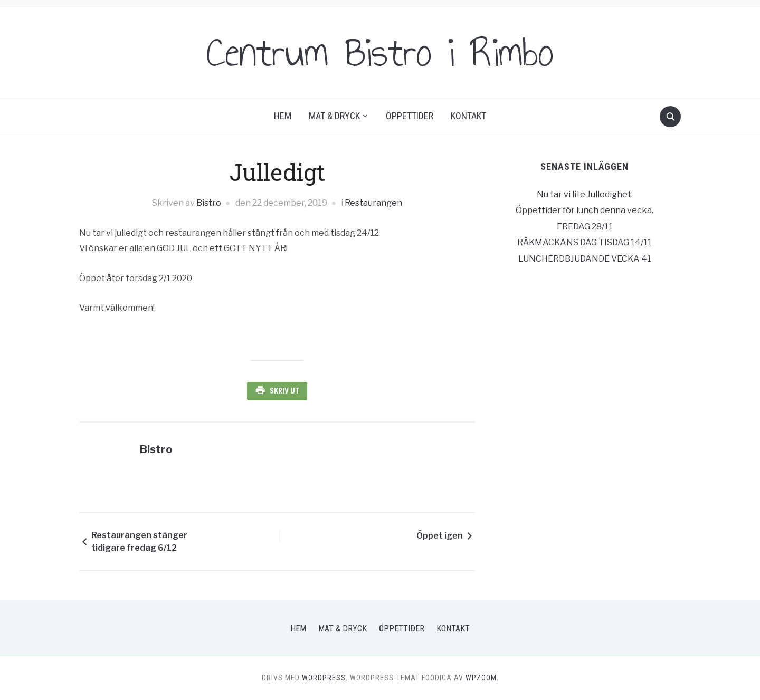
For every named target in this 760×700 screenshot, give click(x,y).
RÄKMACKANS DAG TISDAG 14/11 (585, 242)
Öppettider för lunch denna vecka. (585, 210)
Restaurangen (373, 203)
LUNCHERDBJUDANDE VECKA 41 (585, 259)
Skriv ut (284, 391)
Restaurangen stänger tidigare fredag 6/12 (139, 541)
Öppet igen (440, 536)
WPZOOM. (482, 678)
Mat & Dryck (334, 116)
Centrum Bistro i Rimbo (380, 52)
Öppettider (410, 116)
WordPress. (325, 678)
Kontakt (468, 116)
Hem (283, 116)
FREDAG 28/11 (585, 227)
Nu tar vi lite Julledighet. (585, 194)
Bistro (209, 203)
